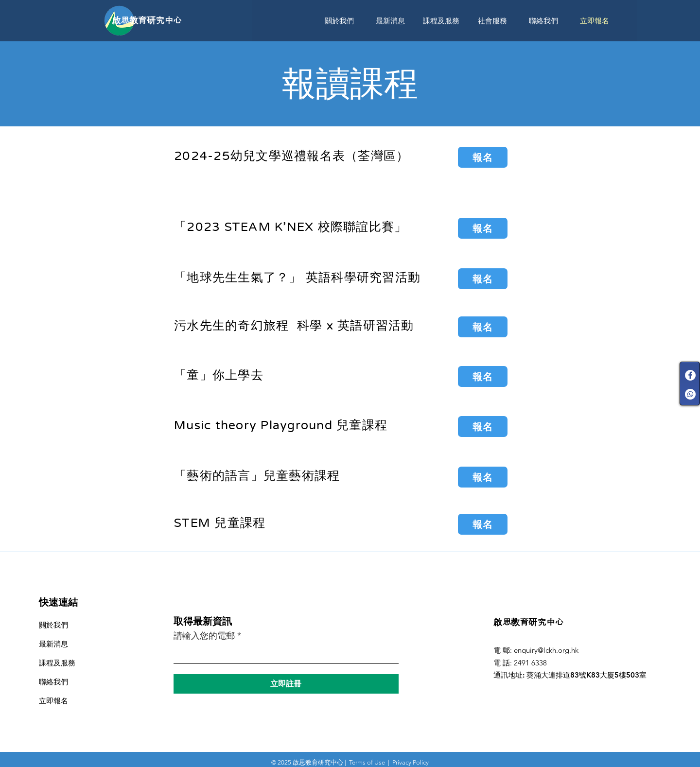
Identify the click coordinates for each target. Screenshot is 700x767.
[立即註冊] (286, 684)
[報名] (483, 157)
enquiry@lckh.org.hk (546, 650)
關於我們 (53, 625)
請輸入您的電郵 (204, 636)
